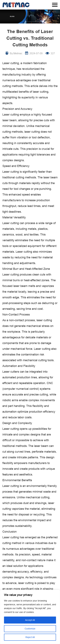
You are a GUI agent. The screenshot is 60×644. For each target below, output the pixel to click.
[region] (30, 617)
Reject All (30, 637)
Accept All (30, 620)
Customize (30, 629)
